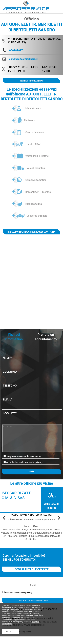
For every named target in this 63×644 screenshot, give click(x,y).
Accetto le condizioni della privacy (24, 462)
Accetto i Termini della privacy (18, 593)
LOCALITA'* (32, 417)
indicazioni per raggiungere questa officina (32, 232)
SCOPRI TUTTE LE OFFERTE (32, 569)
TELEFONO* (32, 389)
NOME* (32, 361)
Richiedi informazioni (32, 81)
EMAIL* (32, 403)
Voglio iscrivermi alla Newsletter (23, 456)
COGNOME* (32, 375)
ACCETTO (10, 632)
